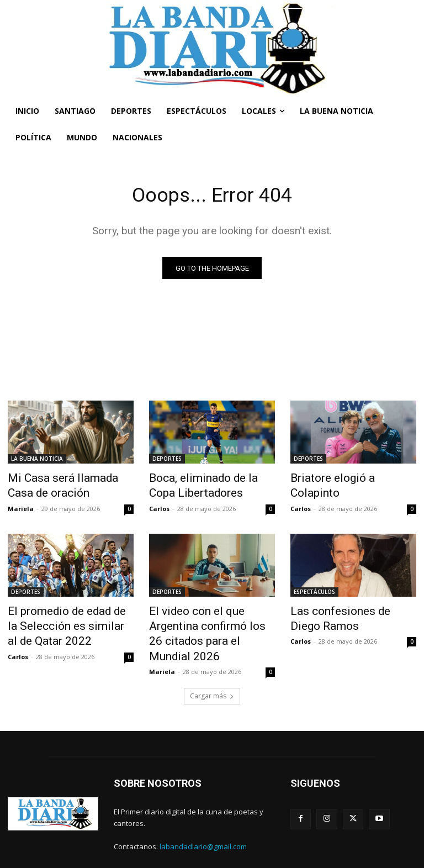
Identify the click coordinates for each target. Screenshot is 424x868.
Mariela (21, 505)
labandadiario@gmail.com (203, 818)
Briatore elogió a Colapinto (346, 478)
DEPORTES (167, 460)
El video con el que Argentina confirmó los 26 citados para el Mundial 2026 (209, 618)
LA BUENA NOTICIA (37, 460)
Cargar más (212, 668)
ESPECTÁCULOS (314, 588)
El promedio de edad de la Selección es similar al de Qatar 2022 (62, 618)
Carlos (159, 505)
